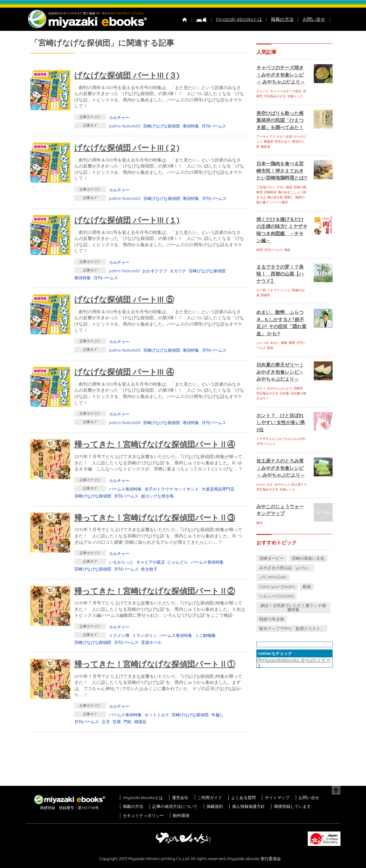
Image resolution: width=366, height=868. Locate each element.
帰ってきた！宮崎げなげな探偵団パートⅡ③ (155, 517)
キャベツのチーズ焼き (286, 91)
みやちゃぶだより (280, 388)
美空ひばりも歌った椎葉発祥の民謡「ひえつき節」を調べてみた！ (280, 120)
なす (270, 484)
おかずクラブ (155, 271)
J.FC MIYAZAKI (273, 577)
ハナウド (273, 290)
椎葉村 (269, 142)
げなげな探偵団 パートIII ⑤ (124, 299)
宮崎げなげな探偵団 (161, 126)
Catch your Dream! (277, 587)
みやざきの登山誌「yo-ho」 (285, 568)
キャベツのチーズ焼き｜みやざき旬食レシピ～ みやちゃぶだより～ (281, 75)
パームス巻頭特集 (125, 489)
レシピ (286, 290)
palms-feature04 (125, 423)
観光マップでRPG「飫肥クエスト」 (292, 628)
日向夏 (284, 393)
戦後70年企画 (272, 619)
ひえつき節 (284, 136)
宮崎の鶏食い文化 (308, 558)
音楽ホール (151, 642)
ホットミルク (157, 715)
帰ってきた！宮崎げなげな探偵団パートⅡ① (155, 664)
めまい (275, 343)
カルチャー (119, 117)
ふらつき (263, 343)
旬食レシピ (295, 96)
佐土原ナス (299, 484)
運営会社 (180, 797)
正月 (106, 722)
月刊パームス (214, 126)
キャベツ (263, 91)
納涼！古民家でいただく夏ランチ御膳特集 (293, 607)
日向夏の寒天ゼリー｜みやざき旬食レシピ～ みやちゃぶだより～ (280, 372)
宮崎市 (298, 388)
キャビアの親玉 (151, 562)
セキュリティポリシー (143, 815)
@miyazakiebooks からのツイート (294, 662)
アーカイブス (266, 136)
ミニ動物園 (205, 635)
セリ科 (261, 290)
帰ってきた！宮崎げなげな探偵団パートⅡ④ (155, 444)
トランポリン (145, 635)
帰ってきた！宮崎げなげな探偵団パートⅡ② (155, 591)
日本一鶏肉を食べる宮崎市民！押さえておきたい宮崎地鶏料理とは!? (282, 171)
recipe (261, 484)
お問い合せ (314, 19)
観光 (260, 523)
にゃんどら (178, 562)
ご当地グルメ (266, 187)
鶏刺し (289, 197)
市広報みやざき (275, 96)
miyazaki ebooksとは (239, 19)
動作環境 (181, 815)
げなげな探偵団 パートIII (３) (127, 75)
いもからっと (121, 562)
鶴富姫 (266, 147)
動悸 (292, 343)
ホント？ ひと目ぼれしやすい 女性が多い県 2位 (281, 423)
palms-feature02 (125, 198)
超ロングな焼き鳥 (157, 496)
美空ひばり (283, 142)
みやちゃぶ (282, 484)
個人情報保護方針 (249, 806)
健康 (284, 343)
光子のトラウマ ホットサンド (172, 489)
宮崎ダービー (272, 558)
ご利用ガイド (210, 797)
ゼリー (261, 388)
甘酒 (117, 722)
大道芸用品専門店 (218, 489)
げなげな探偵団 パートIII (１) (127, 220)
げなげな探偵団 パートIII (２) (127, 148)
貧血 (270, 348)
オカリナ (178, 271)
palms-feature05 (125, 350)
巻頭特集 (191, 126)
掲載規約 (215, 806)
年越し (217, 715)
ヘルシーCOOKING (277, 596)
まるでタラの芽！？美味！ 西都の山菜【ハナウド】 (280, 274)
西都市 (266, 295)
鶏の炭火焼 (275, 197)
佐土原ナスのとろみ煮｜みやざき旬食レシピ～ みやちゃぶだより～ (281, 468)
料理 (260, 250)
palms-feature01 (124, 271)
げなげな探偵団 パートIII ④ (124, 372)
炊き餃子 (149, 569)
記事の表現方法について (175, 806)
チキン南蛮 (284, 187)
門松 (128, 722)
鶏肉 (287, 250)
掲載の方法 (282, 19)
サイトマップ (277, 797)
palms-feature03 (125, 126)
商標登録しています (292, 806)
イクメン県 (119, 635)
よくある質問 (243, 797)
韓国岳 (140, 722)
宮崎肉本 (270, 192)
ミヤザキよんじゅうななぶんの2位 (281, 439)
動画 (307, 587)
